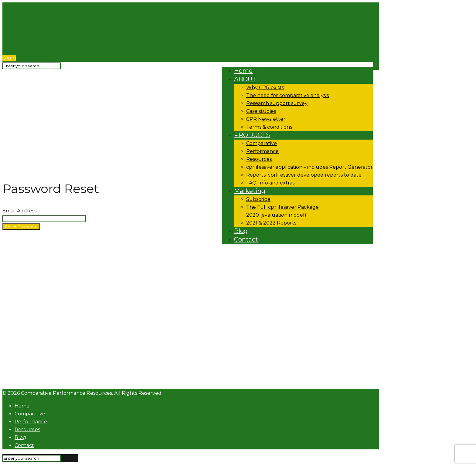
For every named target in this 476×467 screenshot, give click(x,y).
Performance (31, 422)
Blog (20, 437)
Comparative (30, 414)
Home (22, 406)
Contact (24, 445)
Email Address (19, 211)
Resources (27, 430)
